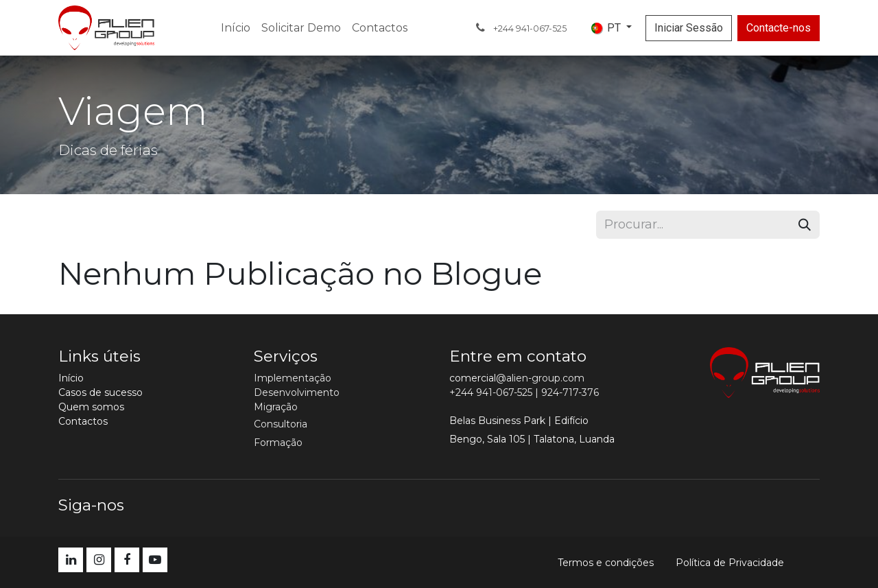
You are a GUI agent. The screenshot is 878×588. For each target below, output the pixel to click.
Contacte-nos (779, 28)
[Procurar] (805, 225)
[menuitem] (236, 28)
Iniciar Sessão (689, 28)
